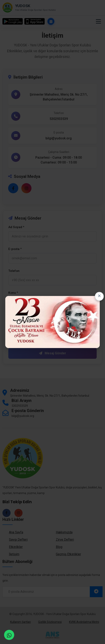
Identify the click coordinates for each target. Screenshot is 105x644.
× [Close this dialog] (99, 296)
